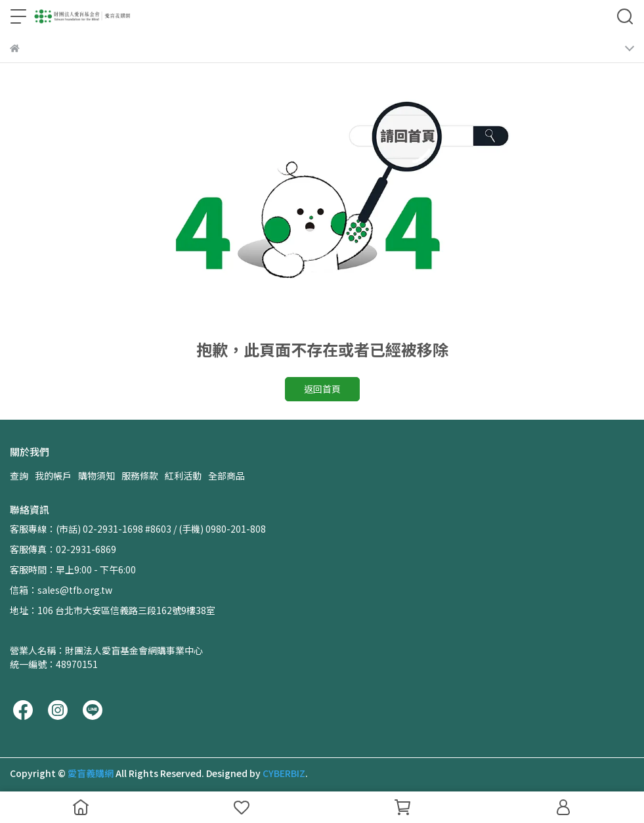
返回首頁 (322, 389)
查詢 (19, 476)
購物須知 (97, 476)
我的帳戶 (53, 476)
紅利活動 (183, 476)
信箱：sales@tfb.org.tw (61, 590)
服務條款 (140, 476)
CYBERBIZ (284, 773)
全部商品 (226, 476)
